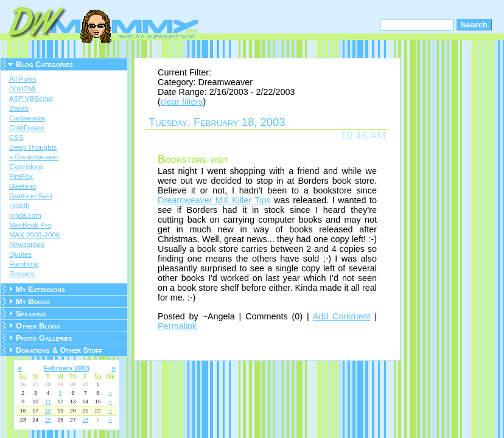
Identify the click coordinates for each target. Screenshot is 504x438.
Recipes (22, 274)
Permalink (177, 326)
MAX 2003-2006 (34, 235)
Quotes (20, 254)
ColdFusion (27, 128)
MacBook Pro (30, 225)
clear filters (182, 102)
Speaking (31, 314)
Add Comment (342, 316)
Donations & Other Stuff (59, 350)
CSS (16, 137)
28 (85, 420)
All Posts (23, 79)
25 (48, 420)
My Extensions (40, 289)
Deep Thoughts (33, 147)
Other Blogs (38, 326)
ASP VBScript (31, 99)
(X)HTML (23, 89)
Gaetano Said (30, 196)
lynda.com (25, 215)
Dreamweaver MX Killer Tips (214, 200)
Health (19, 206)
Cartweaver (27, 118)
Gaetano (23, 186)
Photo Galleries (44, 338)
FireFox (21, 176)
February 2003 (67, 368)
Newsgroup (27, 245)
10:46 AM (363, 136)
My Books (33, 301)
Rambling (24, 264)
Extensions (26, 167)
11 (48, 401)
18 (48, 411)
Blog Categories (44, 64)
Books (19, 108)
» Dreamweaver (34, 157)
